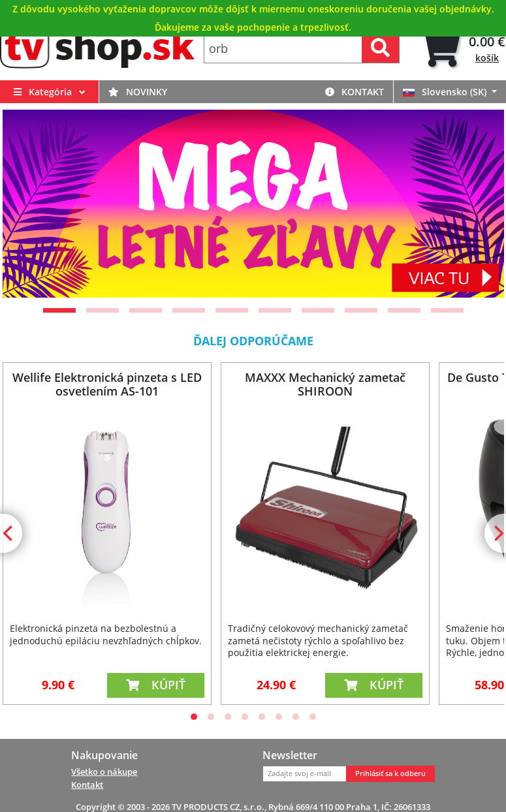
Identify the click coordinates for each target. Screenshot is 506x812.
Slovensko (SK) (446, 92)
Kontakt (355, 92)
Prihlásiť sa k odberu (390, 773)
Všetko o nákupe (104, 772)
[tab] (462, 49)
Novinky (138, 92)
